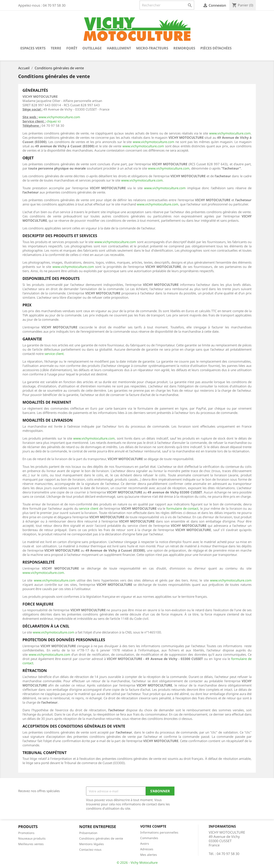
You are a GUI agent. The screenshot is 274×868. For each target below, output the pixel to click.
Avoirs (145, 844)
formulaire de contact (182, 508)
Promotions (26, 833)
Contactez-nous (90, 850)
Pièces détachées (216, 48)
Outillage (92, 48)
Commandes (149, 838)
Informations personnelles (159, 832)
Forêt (72, 48)
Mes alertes (149, 855)
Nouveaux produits (32, 838)
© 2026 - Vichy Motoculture (137, 862)
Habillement (119, 48)
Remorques (184, 48)
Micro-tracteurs (152, 48)
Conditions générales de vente (101, 838)
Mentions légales (92, 844)
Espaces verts (33, 48)
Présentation (88, 833)
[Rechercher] (167, 5)
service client (54, 354)
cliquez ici (54, 121)
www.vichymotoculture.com (59, 117)
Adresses (147, 849)
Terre (56, 48)
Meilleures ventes (31, 844)
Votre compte (153, 826)
